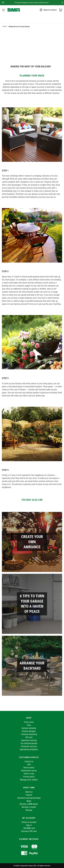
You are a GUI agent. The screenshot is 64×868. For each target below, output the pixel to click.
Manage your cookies (29, 780)
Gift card (29, 737)
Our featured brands (29, 743)
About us (29, 792)
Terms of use (29, 774)
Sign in (29, 825)
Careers (29, 795)
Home (5, 26)
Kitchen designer (29, 731)
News (29, 801)
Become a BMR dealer (29, 804)
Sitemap (29, 810)
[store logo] (14, 10)
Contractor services (29, 746)
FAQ (29, 765)
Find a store (29, 722)
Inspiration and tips (29, 740)
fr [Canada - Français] (3, 3)
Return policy (29, 768)
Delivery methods (29, 728)
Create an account (29, 822)
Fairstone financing (29, 734)
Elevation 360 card (29, 831)
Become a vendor (29, 807)
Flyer (29, 725)
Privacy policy (29, 777)
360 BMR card (29, 828)
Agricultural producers (29, 749)
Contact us (29, 761)
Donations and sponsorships (29, 798)
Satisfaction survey (29, 771)
